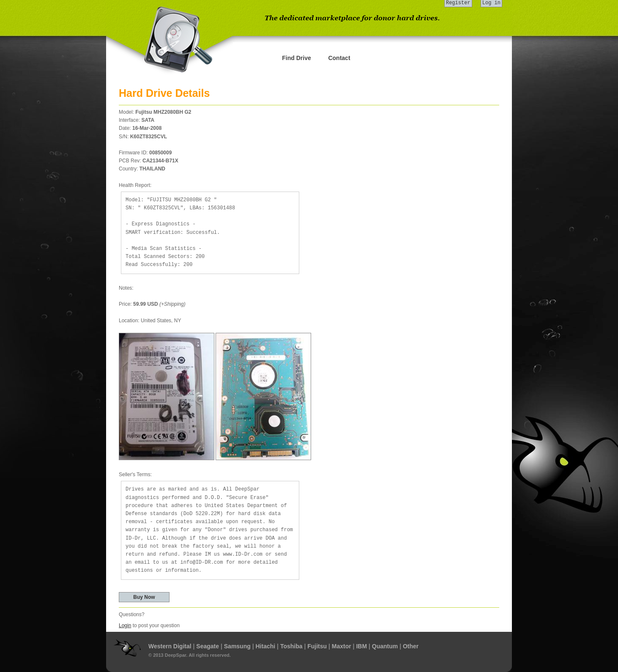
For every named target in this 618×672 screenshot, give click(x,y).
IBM (361, 646)
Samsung (237, 646)
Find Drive (296, 58)
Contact (339, 58)
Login (125, 625)
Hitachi (265, 646)
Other (411, 646)
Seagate (208, 646)
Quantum (385, 646)
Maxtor (342, 646)
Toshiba (291, 646)
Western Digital (170, 646)
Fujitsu (317, 646)
